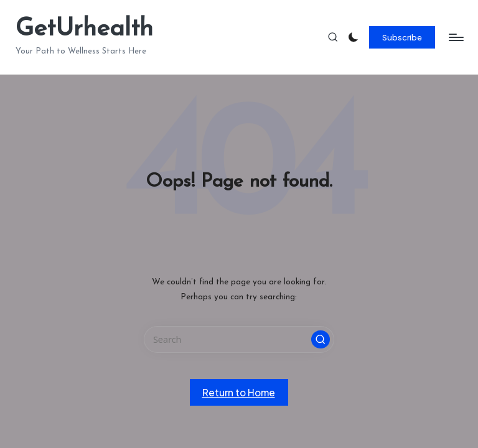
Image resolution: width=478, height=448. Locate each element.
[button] (402, 37)
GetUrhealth (84, 29)
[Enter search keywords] (239, 339)
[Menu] (455, 37)
